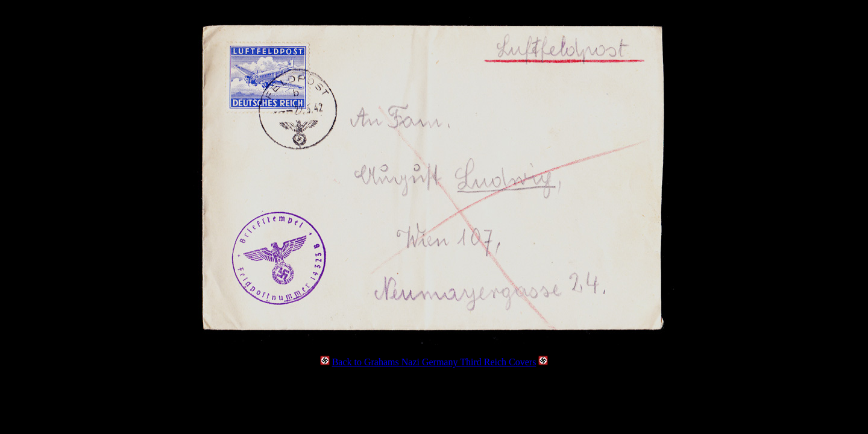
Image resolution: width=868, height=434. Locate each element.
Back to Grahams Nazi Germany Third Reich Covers (434, 362)
